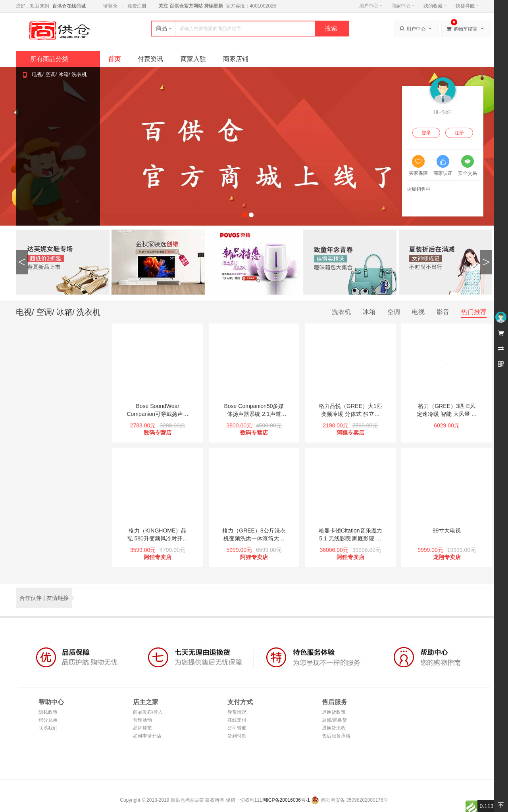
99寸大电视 (447, 530)
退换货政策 (334, 712)
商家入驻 (193, 59)
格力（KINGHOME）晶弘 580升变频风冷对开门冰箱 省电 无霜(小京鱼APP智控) (158, 535)
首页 (114, 59)
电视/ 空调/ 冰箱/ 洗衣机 (59, 74)
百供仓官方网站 (186, 6)
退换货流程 (334, 728)
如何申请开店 (147, 736)
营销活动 (142, 720)
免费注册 (137, 6)
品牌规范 (142, 728)
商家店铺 (236, 59)
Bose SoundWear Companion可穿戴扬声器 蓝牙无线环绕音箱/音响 (158, 410)
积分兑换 (48, 720)
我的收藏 (435, 6)
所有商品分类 (49, 59)
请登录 (110, 6)
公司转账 (237, 728)
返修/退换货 (334, 720)
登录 (426, 133)
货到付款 (237, 736)
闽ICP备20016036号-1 (286, 800)
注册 (459, 133)
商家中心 (403, 6)
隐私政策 (48, 712)
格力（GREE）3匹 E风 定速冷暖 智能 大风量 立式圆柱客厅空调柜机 (447, 410)
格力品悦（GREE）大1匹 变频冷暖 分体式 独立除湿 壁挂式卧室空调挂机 (350, 410)
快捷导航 (467, 6)
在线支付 (237, 720)
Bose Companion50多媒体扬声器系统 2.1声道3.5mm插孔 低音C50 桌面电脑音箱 (254, 410)
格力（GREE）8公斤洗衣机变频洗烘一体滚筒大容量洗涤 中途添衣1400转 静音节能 (254, 535)
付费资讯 (150, 59)
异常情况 (237, 712)
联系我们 (48, 728)
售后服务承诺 (336, 736)
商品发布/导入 (148, 712)
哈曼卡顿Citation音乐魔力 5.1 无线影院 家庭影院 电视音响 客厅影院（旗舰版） (350, 535)
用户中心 (371, 6)
